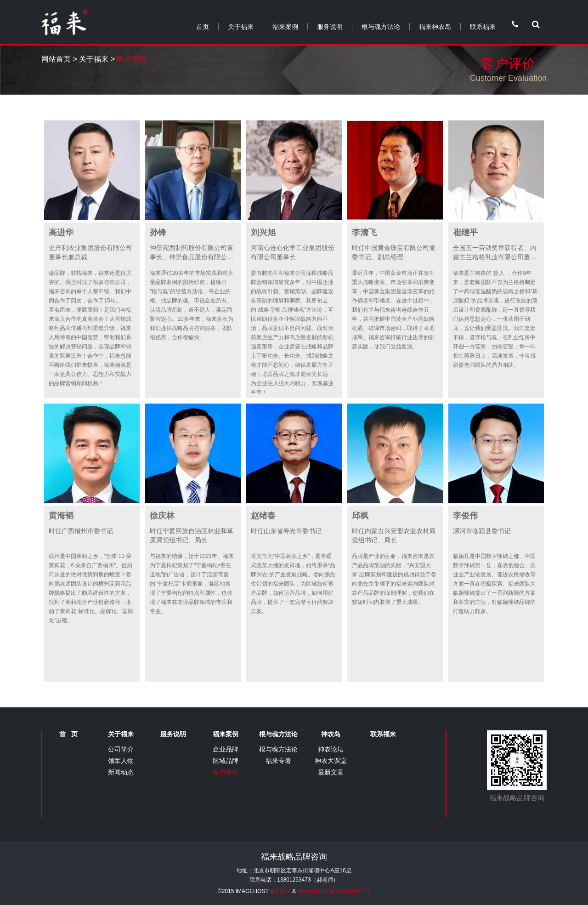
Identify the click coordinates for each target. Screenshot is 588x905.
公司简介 (121, 749)
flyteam (306, 891)
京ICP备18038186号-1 (343, 891)
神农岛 (331, 734)
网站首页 (56, 59)
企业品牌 (226, 749)
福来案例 (285, 27)
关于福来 (241, 27)
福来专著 (278, 761)
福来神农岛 (435, 27)
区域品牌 (226, 761)
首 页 (68, 734)
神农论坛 (331, 749)
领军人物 (121, 761)
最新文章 (331, 772)
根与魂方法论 (381, 27)
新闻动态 (121, 772)
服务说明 (330, 27)
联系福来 (483, 27)
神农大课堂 (331, 761)
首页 (203, 27)
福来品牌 (280, 891)
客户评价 (226, 772)
